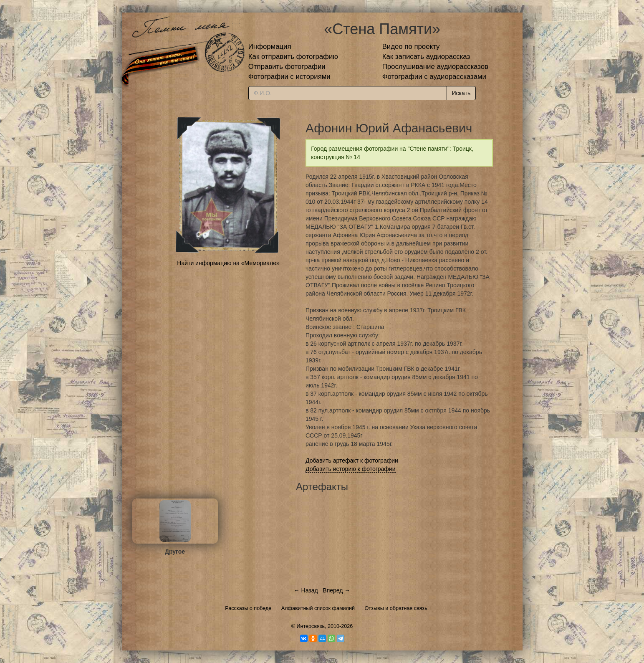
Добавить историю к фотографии (351, 469)
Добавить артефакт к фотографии (352, 461)
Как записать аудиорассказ (426, 57)
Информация (270, 47)
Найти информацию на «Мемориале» (228, 263)
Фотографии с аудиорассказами (434, 77)
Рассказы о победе (248, 608)
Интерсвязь (311, 626)
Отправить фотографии (287, 67)
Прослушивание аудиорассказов (435, 67)
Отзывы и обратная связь (396, 608)
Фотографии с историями (289, 77)
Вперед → (336, 590)
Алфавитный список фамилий (318, 608)
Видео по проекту (411, 47)
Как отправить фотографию (293, 57)
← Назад (306, 590)
